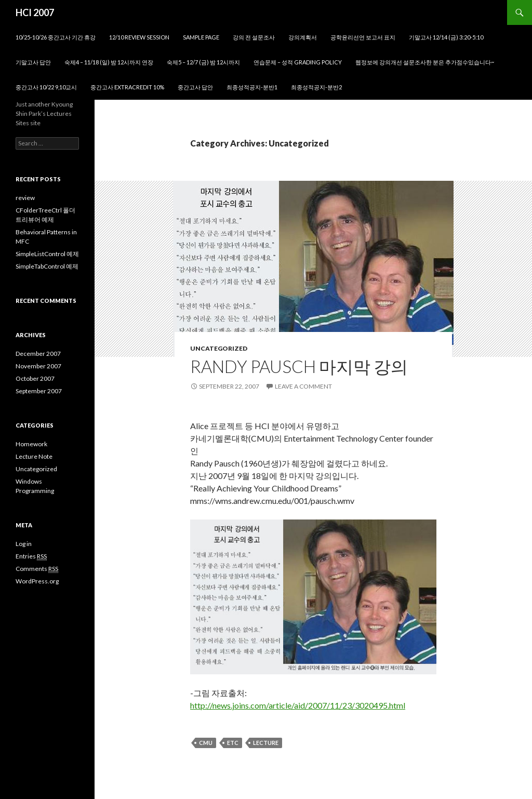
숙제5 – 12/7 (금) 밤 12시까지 (203, 62)
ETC (233, 743)
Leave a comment (303, 386)
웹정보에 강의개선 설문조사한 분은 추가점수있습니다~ (425, 62)
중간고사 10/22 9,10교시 (46, 87)
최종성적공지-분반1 (252, 87)
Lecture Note (34, 456)
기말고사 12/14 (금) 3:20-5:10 (446, 37)
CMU (206, 743)
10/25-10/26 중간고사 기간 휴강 (56, 37)
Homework (31, 444)
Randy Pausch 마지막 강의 (299, 366)
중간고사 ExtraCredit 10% (127, 87)
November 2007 (38, 366)
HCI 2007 (35, 12)
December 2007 (38, 354)
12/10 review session (139, 37)
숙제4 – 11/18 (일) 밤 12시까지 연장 (109, 62)
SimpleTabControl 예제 (47, 266)
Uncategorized (219, 348)
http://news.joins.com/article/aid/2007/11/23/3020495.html (298, 705)
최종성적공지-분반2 (316, 87)
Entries (31, 556)
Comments (37, 569)
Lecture (266, 743)
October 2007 (35, 378)
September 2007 (39, 391)
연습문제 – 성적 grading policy (298, 62)
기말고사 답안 (33, 62)
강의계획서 (303, 37)
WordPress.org (37, 581)
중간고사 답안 (195, 87)
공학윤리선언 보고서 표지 (363, 37)
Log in (24, 544)
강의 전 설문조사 (254, 37)
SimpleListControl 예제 (47, 254)
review (25, 198)
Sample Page (201, 37)
